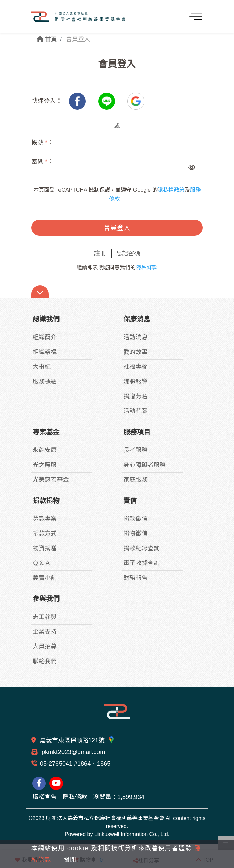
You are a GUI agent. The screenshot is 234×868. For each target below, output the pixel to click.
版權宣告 (45, 797)
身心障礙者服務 (145, 465)
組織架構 (45, 352)
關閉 (70, 860)
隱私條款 (147, 267)
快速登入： (47, 101)
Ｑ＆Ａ (42, 563)
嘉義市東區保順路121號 (77, 740)
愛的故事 (135, 352)
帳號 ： (42, 143)
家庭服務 (135, 480)
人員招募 (45, 646)
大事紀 (42, 367)
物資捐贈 (45, 548)
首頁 (47, 39)
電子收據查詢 (142, 563)
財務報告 (135, 578)
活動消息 (135, 337)
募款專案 (45, 519)
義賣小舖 (45, 578)
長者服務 (135, 450)
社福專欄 (135, 367)
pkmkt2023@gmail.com (72, 752)
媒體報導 (135, 382)
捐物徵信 (135, 534)
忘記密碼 (128, 253)
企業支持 (45, 632)
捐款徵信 (135, 519)
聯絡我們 (45, 661)
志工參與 (45, 617)
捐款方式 (45, 534)
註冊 (100, 253)
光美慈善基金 (51, 480)
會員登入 (117, 228)
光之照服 (45, 465)
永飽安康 (45, 450)
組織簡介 (45, 337)
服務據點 (45, 382)
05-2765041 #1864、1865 (75, 764)
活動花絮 (135, 411)
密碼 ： (42, 162)
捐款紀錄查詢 (142, 548)
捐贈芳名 (135, 396)
